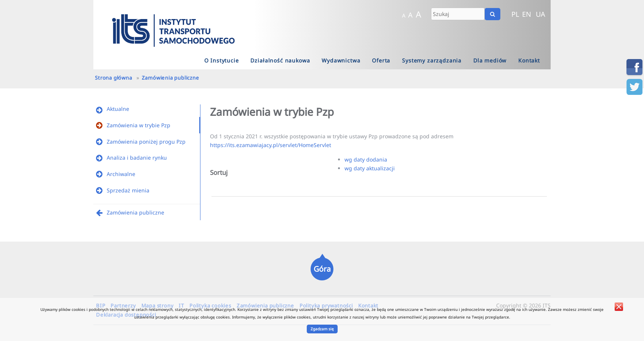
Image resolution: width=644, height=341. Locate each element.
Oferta (381, 60)
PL (515, 14)
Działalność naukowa (280, 60)
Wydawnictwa (341, 60)
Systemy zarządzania (432, 60)
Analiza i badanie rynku (137, 158)
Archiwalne (121, 174)
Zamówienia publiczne (171, 78)
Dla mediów (490, 60)
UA (541, 14)
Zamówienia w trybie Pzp (139, 125)
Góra (322, 269)
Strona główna (113, 78)
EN (527, 14)
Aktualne (118, 109)
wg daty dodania (366, 159)
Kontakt (529, 60)
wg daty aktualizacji (370, 168)
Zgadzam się (322, 329)
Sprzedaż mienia (128, 190)
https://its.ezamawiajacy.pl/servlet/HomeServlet (271, 145)
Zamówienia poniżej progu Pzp (146, 142)
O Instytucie (222, 60)
